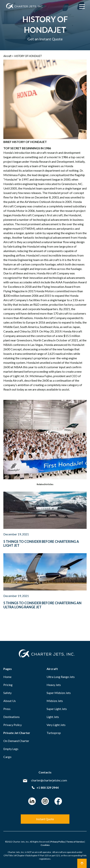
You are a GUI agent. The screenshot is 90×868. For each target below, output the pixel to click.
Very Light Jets (56, 725)
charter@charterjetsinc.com (49, 780)
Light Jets (53, 717)
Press (7, 709)
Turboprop (54, 733)
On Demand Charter (16, 741)
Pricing (8, 685)
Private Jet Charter (17, 733)
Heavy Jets (54, 685)
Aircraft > (8, 56)
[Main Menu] (82, 7)
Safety (7, 693)
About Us (10, 701)
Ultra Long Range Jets (61, 677)
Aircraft (52, 669)
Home (7, 677)
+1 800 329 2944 (45, 787)
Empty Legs (11, 749)
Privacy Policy (13, 725)
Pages (8, 669)
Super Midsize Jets (59, 693)
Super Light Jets (57, 709)
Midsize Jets (55, 701)
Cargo (7, 757)
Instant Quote (45, 819)
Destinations (12, 717)
